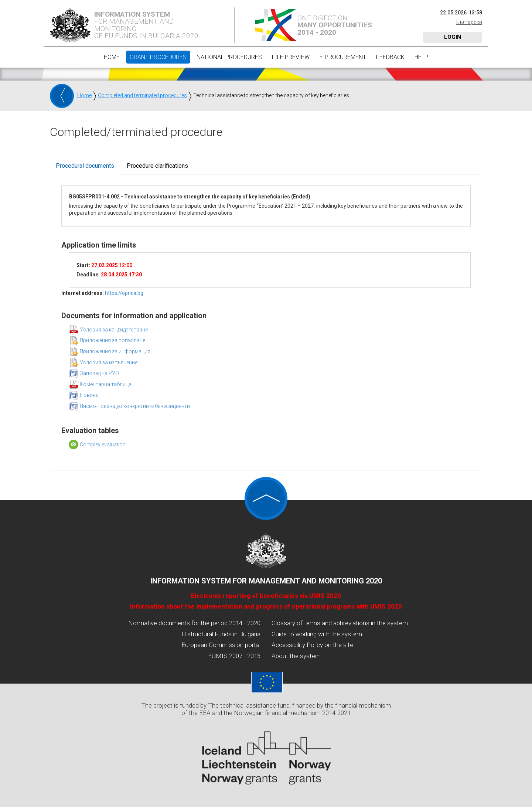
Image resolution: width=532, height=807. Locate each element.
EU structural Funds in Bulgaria (219, 634)
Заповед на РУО (99, 373)
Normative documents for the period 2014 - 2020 (194, 623)
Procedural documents (85, 166)
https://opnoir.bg (124, 293)
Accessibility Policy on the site (312, 645)
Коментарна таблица (106, 384)
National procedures (229, 57)
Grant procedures (158, 57)
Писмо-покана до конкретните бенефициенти (135, 406)
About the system (296, 656)
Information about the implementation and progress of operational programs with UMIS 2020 (266, 606)
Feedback (390, 57)
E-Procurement (343, 57)
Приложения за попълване (112, 340)
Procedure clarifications (157, 166)
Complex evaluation (103, 445)
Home (112, 57)
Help (421, 57)
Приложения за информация (115, 351)
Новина (89, 395)
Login (453, 37)
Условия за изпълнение (109, 362)
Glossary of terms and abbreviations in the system (340, 623)
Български (469, 22)
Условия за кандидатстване (114, 330)
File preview (291, 57)
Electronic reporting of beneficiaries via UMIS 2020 (266, 596)
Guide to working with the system (317, 634)
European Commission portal (221, 645)
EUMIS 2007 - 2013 (234, 656)
